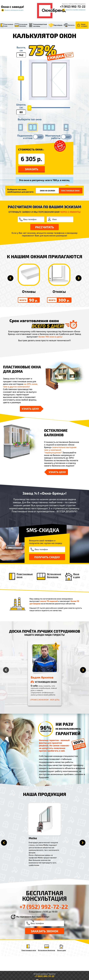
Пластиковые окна (9, 25)
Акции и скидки (84, 25)
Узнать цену (30, 409)
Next (82, 843)
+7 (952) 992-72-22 (73, 6)
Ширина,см (21, 106)
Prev (4, 843)
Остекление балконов (23, 25)
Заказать (32, 169)
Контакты (71, 25)
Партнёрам (58, 25)
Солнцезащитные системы (40, 25)
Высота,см (21, 49)
